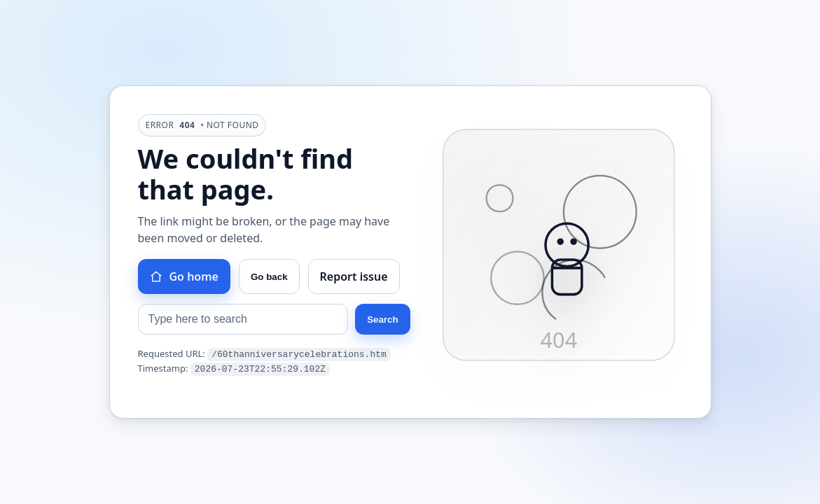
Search (382, 320)
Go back (269, 278)
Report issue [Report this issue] (354, 277)
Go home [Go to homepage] (184, 277)
